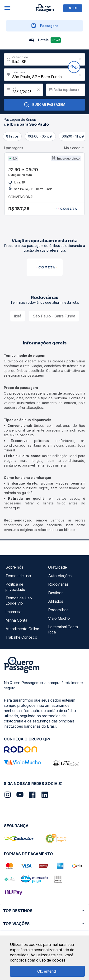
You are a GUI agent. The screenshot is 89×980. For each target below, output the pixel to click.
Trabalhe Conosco (21, 637)
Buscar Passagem (44, 105)
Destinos (56, 593)
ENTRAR (73, 8)
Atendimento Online (22, 629)
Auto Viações (60, 576)
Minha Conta (16, 620)
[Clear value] (38, 90)
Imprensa (13, 612)
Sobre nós (14, 567)
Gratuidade (58, 567)
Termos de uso (18, 576)
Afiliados (56, 601)
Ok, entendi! (47, 971)
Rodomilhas (58, 610)
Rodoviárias (58, 584)
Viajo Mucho (59, 618)
